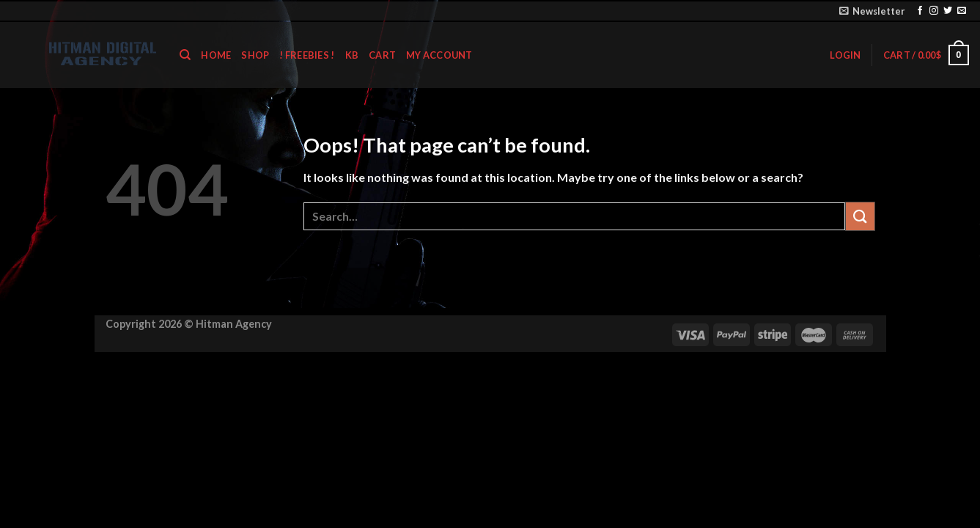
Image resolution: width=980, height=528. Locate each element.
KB (352, 55)
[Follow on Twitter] (948, 11)
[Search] (185, 55)
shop (255, 55)
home (216, 55)
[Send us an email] (962, 11)
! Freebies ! (307, 55)
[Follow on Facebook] (920, 11)
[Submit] (860, 216)
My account (439, 55)
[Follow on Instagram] (934, 11)
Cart (382, 55)
